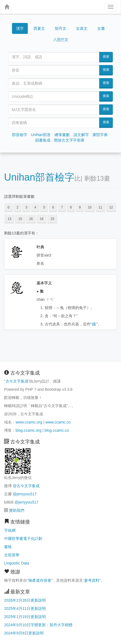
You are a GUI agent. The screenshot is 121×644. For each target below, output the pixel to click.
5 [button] (44, 207)
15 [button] (20, 219)
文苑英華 (12, 555)
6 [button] (53, 207)
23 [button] (52, 219)
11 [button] (100, 207)
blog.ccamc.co (57, 430)
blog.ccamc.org (28, 430)
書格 (8, 547)
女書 (101, 28)
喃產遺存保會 (40, 580)
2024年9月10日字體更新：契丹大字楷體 (38, 625)
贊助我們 (17, 510)
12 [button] (111, 207)
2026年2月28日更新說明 (25, 600)
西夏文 (39, 29)
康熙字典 (100, 135)
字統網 (10, 530)
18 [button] (42, 219)
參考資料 (92, 580)
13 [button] (9, 219)
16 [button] (31, 219)
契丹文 (60, 28)
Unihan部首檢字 (39, 177)
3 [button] (26, 207)
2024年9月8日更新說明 (24, 633)
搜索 (106, 57)
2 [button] (18, 207)
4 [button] (35, 207)
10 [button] (90, 207)
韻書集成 (43, 140)
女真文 (82, 28)
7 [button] (62, 207)
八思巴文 (61, 40)
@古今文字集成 (26, 486)
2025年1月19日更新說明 (25, 617)
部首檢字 (20, 135)
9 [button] (80, 207)
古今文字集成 (17, 381)
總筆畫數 (62, 135)
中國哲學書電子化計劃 (23, 539)
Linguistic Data (17, 563)
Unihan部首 (41, 135)
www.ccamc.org (29, 422)
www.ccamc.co (58, 422)
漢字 (20, 28)
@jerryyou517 (25, 494)
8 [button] (71, 207)
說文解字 (81, 135)
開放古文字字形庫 (69, 140)
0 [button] (9, 207)
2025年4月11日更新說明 (25, 608)
